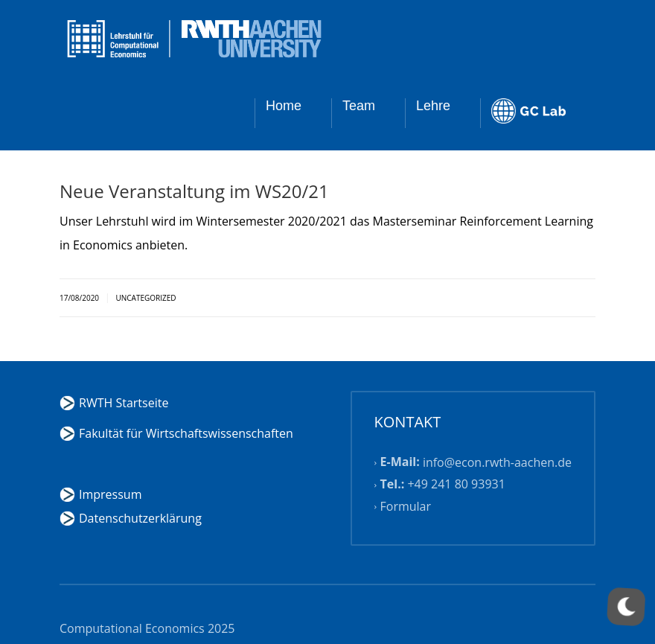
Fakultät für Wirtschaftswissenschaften (186, 433)
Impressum (110, 494)
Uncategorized (146, 298)
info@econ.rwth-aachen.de (497, 462)
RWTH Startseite (124, 403)
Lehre (433, 106)
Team (359, 106)
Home (284, 106)
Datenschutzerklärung (140, 518)
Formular (406, 506)
